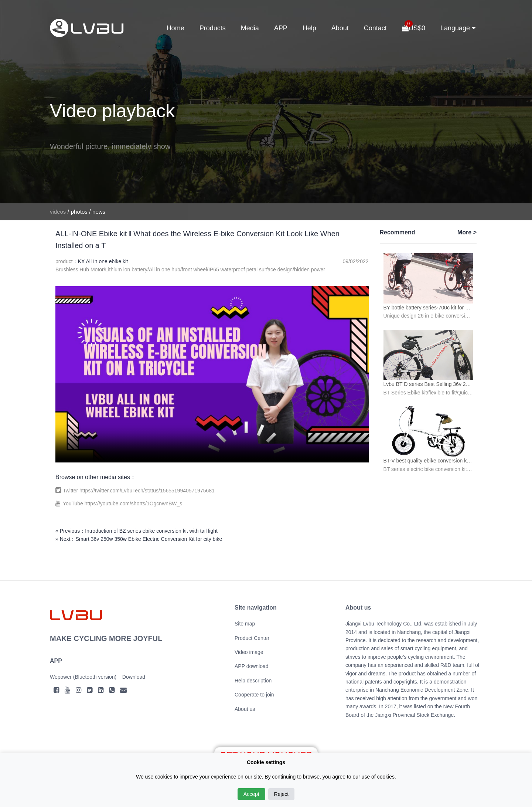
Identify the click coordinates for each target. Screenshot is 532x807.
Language (458, 28)
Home (175, 28)
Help (309, 28)
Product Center (252, 638)
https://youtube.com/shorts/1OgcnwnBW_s (134, 503)
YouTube (74, 503)
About (340, 28)
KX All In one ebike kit (103, 261)
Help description (253, 681)
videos (58, 212)
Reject (282, 794)
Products (213, 28)
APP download (252, 666)
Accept (251, 794)
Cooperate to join (254, 695)
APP (281, 28)
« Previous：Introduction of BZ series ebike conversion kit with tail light (137, 531)
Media (250, 28)
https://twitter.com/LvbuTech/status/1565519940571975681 (147, 491)
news (99, 212)
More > (467, 232)
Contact (375, 28)
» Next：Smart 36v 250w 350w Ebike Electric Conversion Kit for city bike (139, 539)
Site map (245, 624)
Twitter (71, 491)
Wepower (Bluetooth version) (83, 677)
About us (245, 709)
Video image (249, 652)
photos (79, 212)
